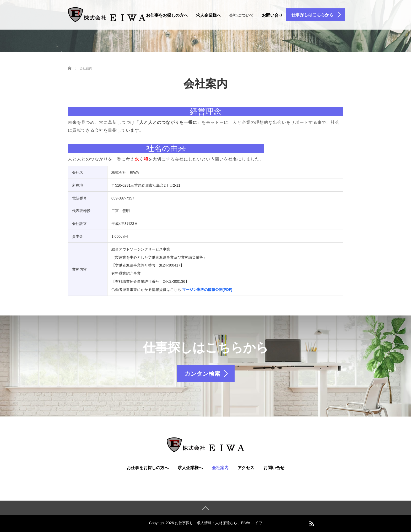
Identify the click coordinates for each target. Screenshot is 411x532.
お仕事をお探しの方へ (167, 15)
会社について (241, 15)
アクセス (246, 468)
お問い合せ (272, 15)
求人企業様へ (208, 15)
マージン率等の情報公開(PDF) (207, 290)
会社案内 (220, 468)
